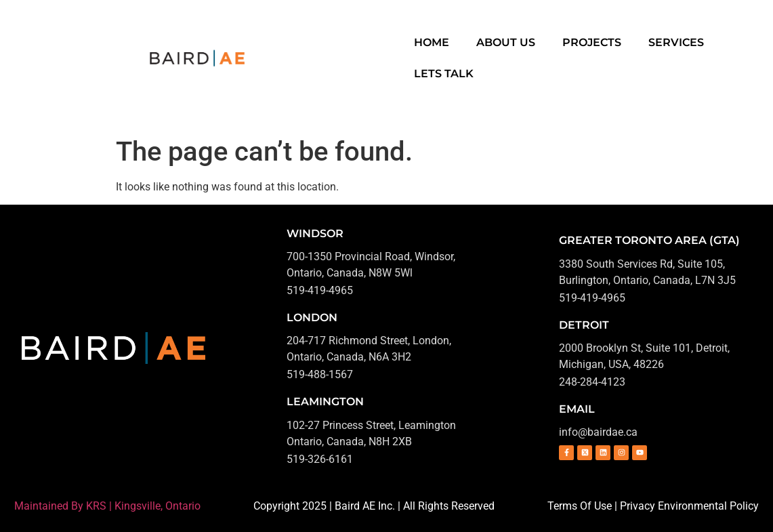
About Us (506, 42)
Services (676, 42)
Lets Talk (444, 74)
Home (432, 42)
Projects (592, 42)
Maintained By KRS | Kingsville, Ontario (107, 506)
